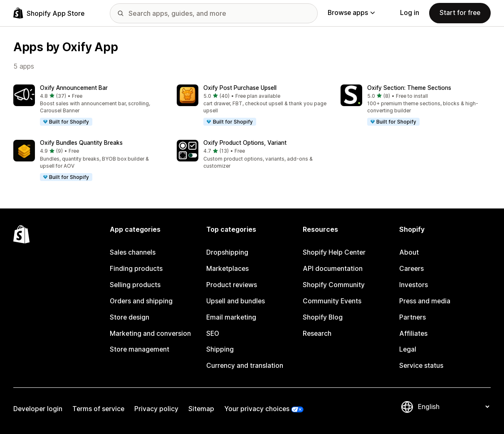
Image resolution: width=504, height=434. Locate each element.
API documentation (333, 269)
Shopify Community (334, 285)
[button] (88, 105)
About (409, 252)
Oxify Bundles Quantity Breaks (81, 143)
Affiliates (413, 334)
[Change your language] (453, 407)
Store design (130, 317)
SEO (213, 334)
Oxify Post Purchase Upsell (240, 88)
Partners (413, 317)
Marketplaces (227, 269)
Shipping (220, 349)
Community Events (332, 301)
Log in (410, 13)
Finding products (136, 269)
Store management (140, 349)
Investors (414, 285)
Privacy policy (156, 409)
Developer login (38, 409)
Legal (408, 349)
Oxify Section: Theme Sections (409, 88)
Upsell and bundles (236, 301)
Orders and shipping (141, 301)
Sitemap (201, 409)
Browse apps (351, 13)
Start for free (460, 13)
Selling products (135, 285)
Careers (411, 269)
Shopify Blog (323, 317)
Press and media (425, 301)
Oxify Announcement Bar (74, 88)
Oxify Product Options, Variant (245, 143)
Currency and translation (245, 366)
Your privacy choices (257, 409)
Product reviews (232, 285)
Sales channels (133, 252)
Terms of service (98, 409)
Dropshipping (227, 252)
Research (317, 334)
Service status (421, 366)
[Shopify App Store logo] (49, 13)
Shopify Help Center (334, 252)
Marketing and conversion (150, 334)
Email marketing (231, 317)
